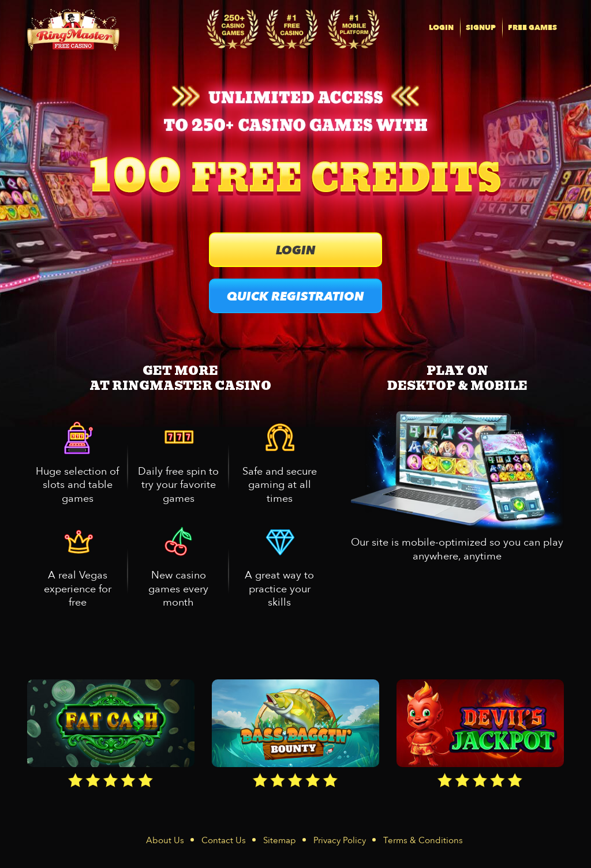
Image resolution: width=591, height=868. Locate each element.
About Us (165, 840)
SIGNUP (481, 28)
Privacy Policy (340, 840)
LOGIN (441, 28)
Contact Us (224, 840)
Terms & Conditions (423, 840)
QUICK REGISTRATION (295, 297)
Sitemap (280, 840)
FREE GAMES (532, 28)
